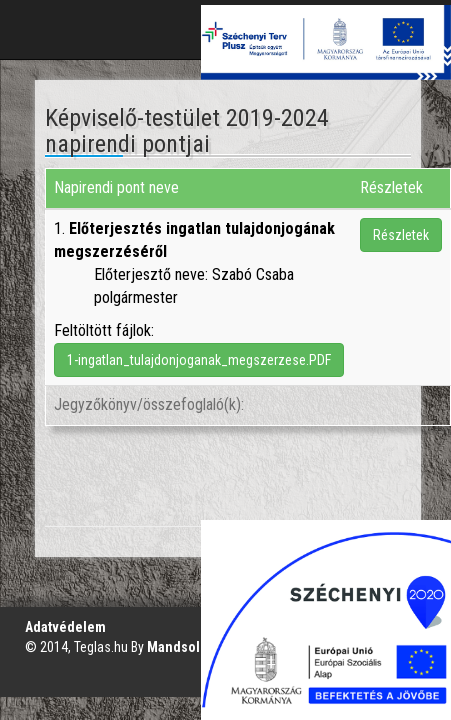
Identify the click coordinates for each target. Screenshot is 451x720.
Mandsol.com (188, 647)
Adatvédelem (65, 627)
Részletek (401, 235)
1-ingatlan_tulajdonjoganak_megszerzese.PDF (199, 360)
